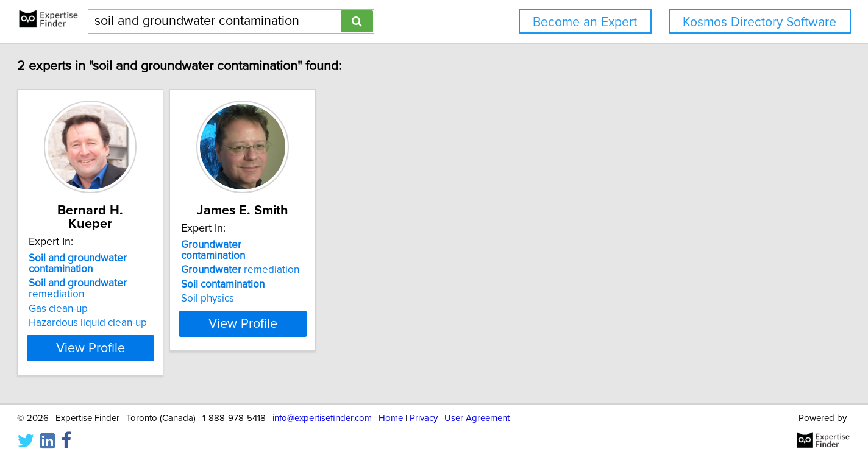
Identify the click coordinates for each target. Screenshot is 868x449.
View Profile (157, 334)
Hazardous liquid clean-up (139, 309)
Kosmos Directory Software (759, 22)
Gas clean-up (109, 295)
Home (391, 405)
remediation (129, 275)
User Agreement (477, 405)
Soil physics (289, 288)
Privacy (424, 405)
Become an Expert (585, 22)
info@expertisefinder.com (322, 405)
